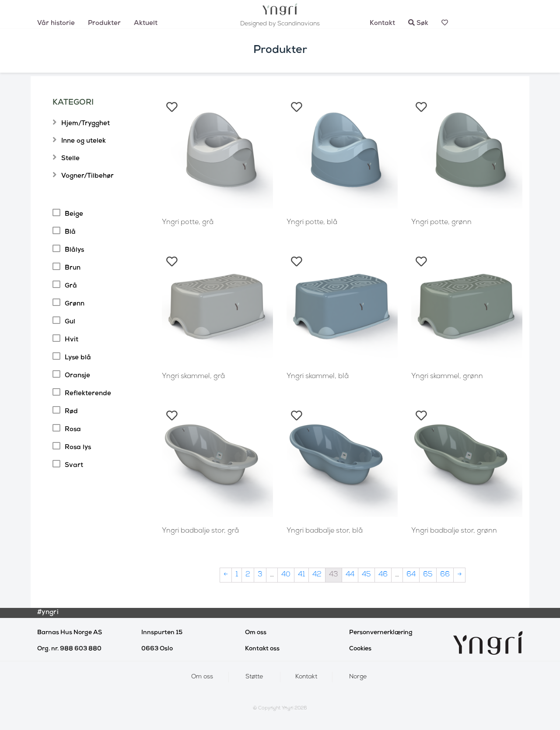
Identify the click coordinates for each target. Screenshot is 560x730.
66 (445, 575)
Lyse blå (78, 358)
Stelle (70, 159)
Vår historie (56, 24)
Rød (71, 412)
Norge (358, 677)
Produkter (104, 24)
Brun (73, 268)
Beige (74, 214)
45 (366, 575)
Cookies (360, 649)
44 (350, 575)
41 (301, 575)
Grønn (75, 304)
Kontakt (382, 24)
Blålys (74, 250)
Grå (71, 286)
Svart (74, 466)
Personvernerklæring (381, 633)
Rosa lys (78, 448)
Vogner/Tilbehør (87, 176)
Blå (70, 232)
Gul (70, 322)
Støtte (254, 677)
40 (286, 575)
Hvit (72, 340)
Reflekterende (88, 394)
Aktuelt (146, 24)
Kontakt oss (262, 649)
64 (411, 575)
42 (317, 575)
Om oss (256, 633)
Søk (418, 24)
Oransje (77, 376)
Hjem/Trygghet (86, 124)
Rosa (73, 430)
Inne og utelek (84, 141)
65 (428, 575)
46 (383, 575)
